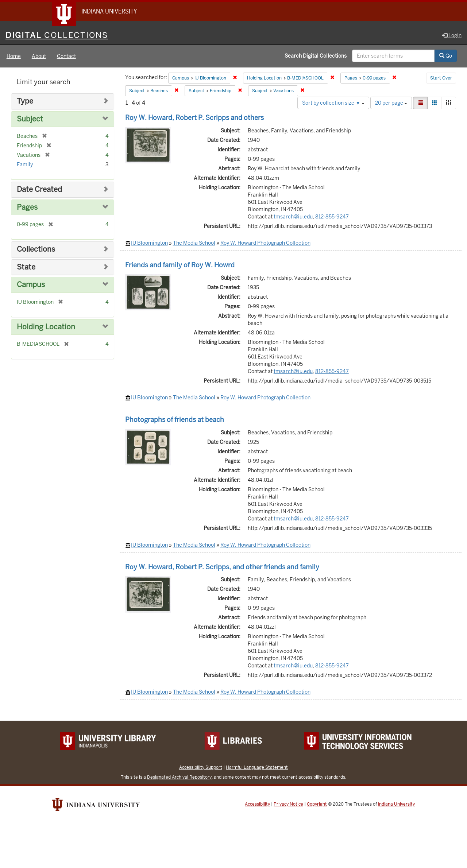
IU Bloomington (149, 243)
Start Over (441, 78)
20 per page (391, 103)
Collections (36, 249)
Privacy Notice (288, 804)
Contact (66, 56)
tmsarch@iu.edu (293, 217)
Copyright (317, 804)
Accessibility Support (201, 767)
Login (452, 35)
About (39, 56)
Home (14, 56)
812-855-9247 (332, 217)
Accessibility (257, 804)
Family (25, 164)
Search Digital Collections (316, 56)
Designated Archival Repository (179, 777)
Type (25, 101)
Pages (27, 207)
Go (446, 56)
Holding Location (46, 327)
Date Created (39, 189)
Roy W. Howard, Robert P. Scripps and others (194, 118)
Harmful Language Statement (257, 767)
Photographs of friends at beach (175, 420)
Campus (31, 285)
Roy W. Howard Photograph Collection (265, 243)
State (26, 267)
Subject (30, 119)
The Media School (194, 243)
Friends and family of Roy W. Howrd (180, 265)
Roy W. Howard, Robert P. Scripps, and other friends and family (222, 567)
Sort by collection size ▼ (333, 103)
